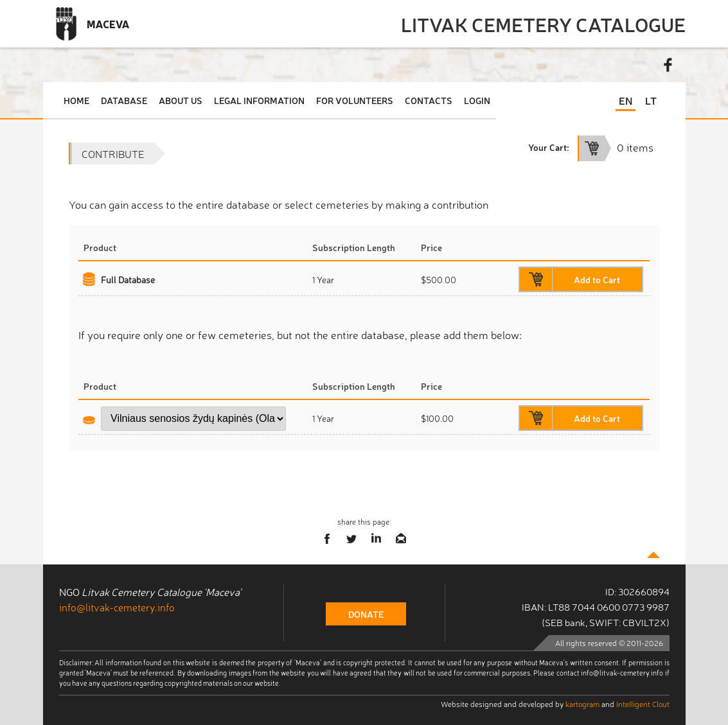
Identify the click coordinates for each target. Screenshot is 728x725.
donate (366, 614)
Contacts (429, 100)
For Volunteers (355, 100)
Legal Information (259, 100)
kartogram (582, 704)
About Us (181, 100)
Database (124, 100)
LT (651, 100)
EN (626, 100)
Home (76, 100)
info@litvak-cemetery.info (117, 607)
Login (477, 100)
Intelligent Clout (643, 704)
